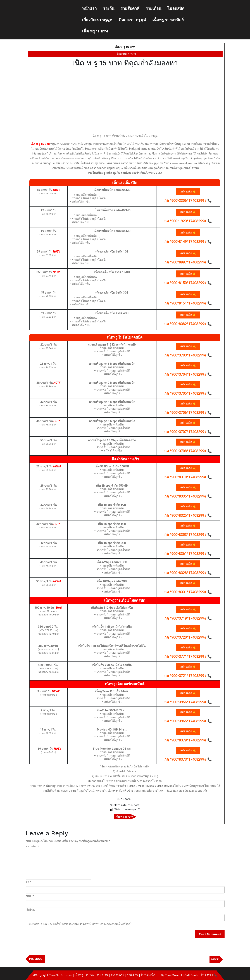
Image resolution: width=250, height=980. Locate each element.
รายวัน (109, 9)
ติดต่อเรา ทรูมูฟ (132, 20)
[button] (188, 192)
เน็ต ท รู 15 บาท (125, 47)
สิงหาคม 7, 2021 (127, 54)
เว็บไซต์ (30, 910)
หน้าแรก (89, 9)
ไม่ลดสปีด (176, 9)
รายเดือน (153, 9)
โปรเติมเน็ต (148, 975)
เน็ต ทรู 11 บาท (95, 31)
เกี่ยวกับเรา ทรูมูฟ (97, 20)
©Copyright (41, 975)
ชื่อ (29, 882)
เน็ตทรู (79, 975)
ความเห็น (32, 846)
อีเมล (30, 896)
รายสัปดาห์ (130, 9)
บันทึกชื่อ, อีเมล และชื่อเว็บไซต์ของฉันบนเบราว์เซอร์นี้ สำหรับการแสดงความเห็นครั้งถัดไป (81, 924)
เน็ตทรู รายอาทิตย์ (168, 20)
